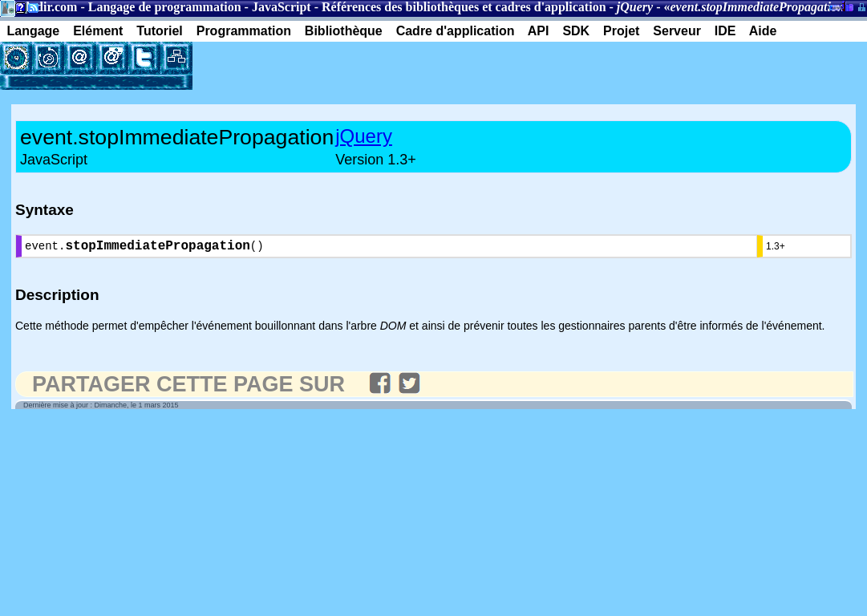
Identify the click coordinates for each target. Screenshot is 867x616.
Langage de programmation (165, 7)
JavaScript (282, 7)
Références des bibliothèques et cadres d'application (464, 7)
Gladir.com (47, 7)
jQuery (364, 136)
